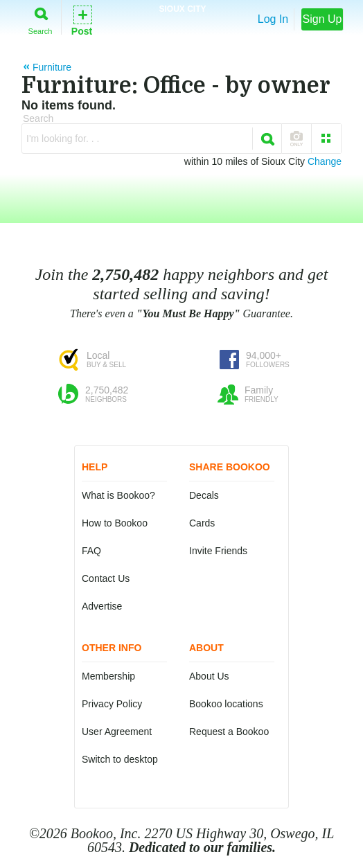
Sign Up (322, 19)
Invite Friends (218, 551)
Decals (204, 495)
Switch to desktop (120, 759)
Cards (202, 523)
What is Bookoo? (118, 495)
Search (41, 18)
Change (325, 161)
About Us (209, 676)
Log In (273, 19)
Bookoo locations (226, 704)
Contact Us (106, 578)
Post (82, 20)
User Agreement (117, 732)
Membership (108, 676)
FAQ (91, 551)
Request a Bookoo (229, 732)
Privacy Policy (112, 704)
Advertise (102, 606)
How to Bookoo (115, 523)
